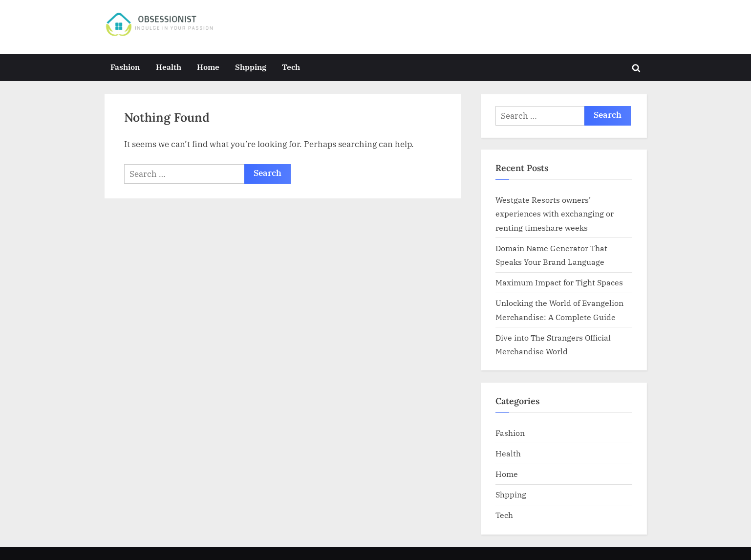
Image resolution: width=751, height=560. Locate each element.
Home (208, 67)
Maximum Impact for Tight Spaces (559, 282)
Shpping (251, 67)
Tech (291, 67)
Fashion (125, 67)
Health (169, 67)
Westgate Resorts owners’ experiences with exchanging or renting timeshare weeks (555, 214)
